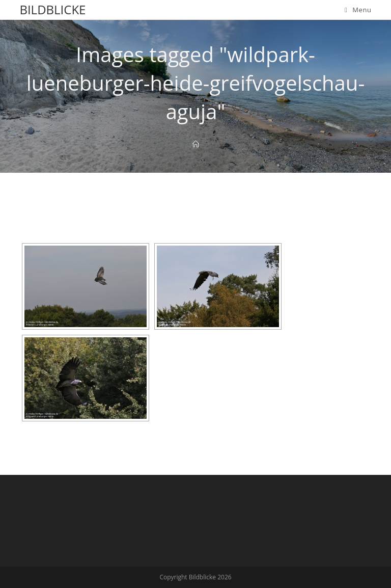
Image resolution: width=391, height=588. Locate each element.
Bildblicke (52, 9)
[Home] (196, 144)
